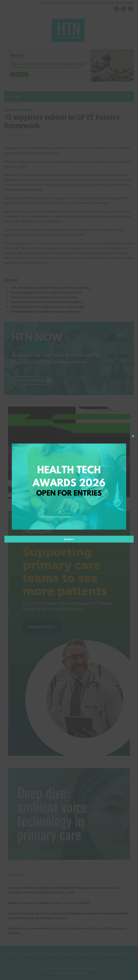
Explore (69, 539)
